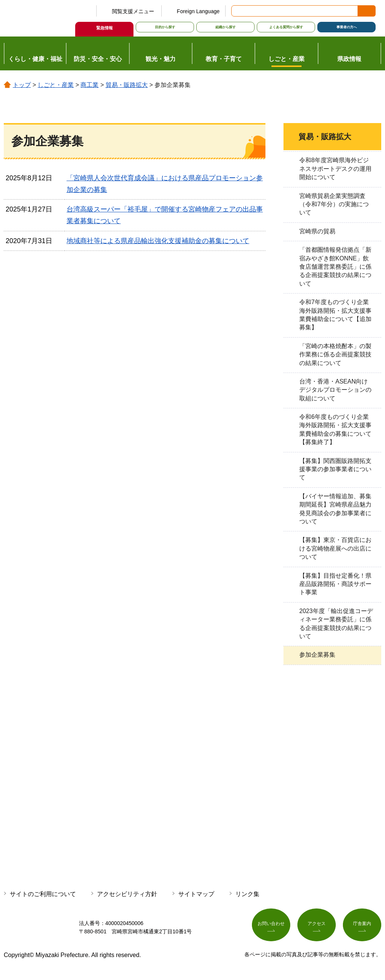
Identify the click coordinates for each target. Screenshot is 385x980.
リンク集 (247, 894)
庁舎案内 (362, 926)
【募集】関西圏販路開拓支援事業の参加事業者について (335, 469)
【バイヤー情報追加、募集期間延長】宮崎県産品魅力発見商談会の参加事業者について (335, 509)
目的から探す (165, 27)
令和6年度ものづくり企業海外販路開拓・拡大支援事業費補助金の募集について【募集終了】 (335, 429)
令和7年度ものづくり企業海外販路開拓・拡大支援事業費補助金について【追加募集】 (335, 315)
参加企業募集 (317, 655)
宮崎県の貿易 (317, 231)
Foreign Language (198, 11)
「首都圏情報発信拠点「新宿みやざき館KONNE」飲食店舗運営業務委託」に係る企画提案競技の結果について (335, 267)
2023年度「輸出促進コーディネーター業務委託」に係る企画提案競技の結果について (336, 624)
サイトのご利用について (43, 894)
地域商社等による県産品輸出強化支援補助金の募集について (158, 241)
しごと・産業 (56, 85)
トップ (22, 85)
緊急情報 (105, 28)
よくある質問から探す (286, 27)
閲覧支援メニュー (133, 11)
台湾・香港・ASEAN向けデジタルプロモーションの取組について (335, 390)
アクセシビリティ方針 (127, 894)
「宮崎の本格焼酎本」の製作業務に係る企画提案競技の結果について (335, 355)
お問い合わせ (271, 926)
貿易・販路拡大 (127, 85)
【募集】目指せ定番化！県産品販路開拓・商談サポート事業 (335, 584)
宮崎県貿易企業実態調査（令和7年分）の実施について (334, 204)
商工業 (89, 85)
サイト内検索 (238, 11)
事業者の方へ (347, 27)
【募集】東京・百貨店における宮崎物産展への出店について (335, 548)
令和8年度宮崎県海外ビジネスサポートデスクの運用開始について (335, 169)
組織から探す (226, 27)
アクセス (317, 926)
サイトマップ (196, 894)
